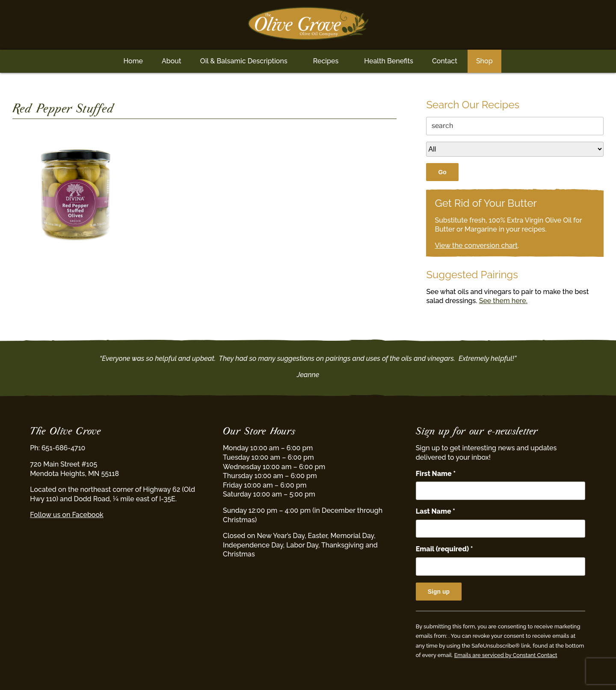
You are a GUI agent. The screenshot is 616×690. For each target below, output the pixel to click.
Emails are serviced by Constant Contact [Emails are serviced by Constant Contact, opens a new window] (506, 655)
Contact (445, 61)
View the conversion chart (476, 245)
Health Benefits (389, 61)
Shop (484, 61)
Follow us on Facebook (67, 515)
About (172, 61)
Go (442, 172)
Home (133, 61)
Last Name (435, 511)
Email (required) (444, 549)
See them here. (503, 301)
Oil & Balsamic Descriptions (244, 61)
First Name (436, 474)
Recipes (326, 61)
